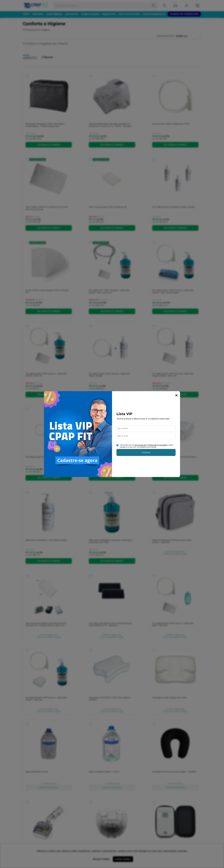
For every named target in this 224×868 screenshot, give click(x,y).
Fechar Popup (176, 395)
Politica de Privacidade (157, 445)
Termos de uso (140, 445)
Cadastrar (146, 452)
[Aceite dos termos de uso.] (117, 445)
